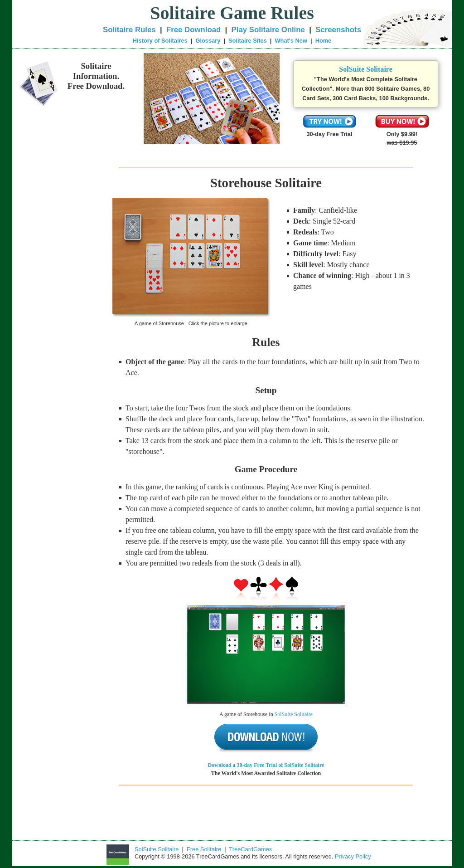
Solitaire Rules (129, 30)
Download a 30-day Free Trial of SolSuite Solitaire (266, 765)
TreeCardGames (250, 849)
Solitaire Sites (248, 41)
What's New (291, 41)
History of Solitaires (160, 41)
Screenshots (338, 30)
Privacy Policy (353, 856)
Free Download (193, 30)
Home (324, 41)
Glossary (208, 41)
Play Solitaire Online (268, 30)
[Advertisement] (62, 291)
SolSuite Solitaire (366, 69)
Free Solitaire (204, 849)
